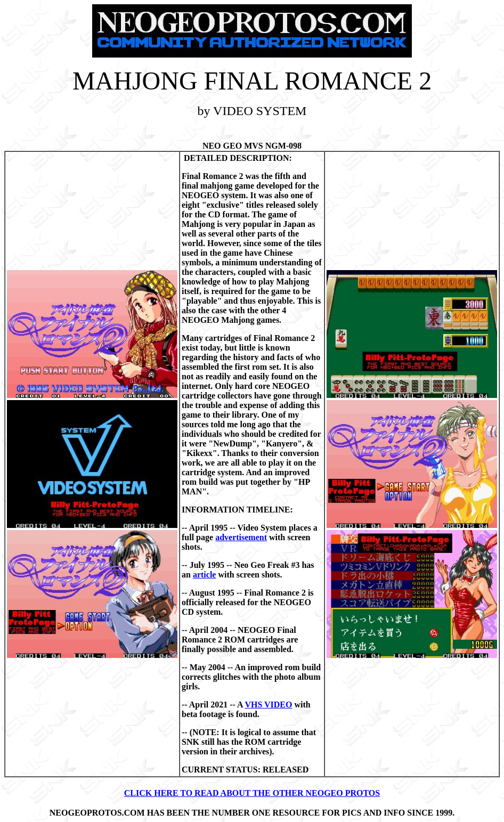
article (205, 575)
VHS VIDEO (268, 705)
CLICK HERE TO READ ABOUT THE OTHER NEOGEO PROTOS (252, 793)
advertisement (241, 537)
